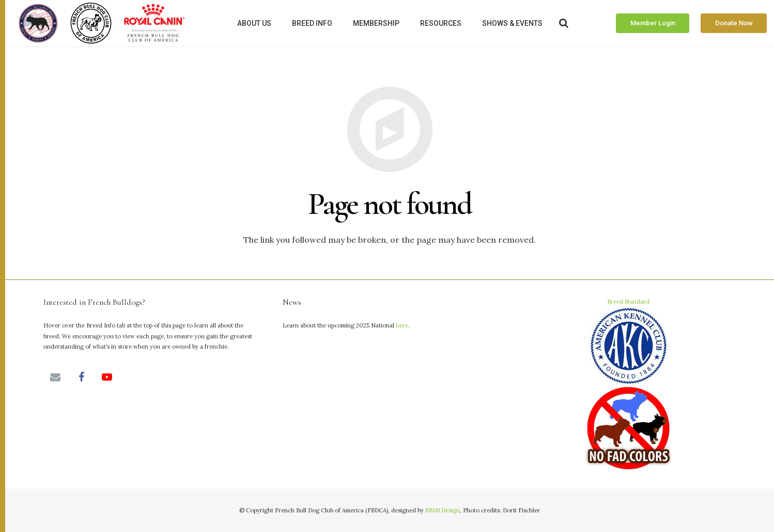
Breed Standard (629, 385)
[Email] (55, 377)
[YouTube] (107, 377)
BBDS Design (443, 510)
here (402, 325)
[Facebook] (81, 377)
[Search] (564, 24)
